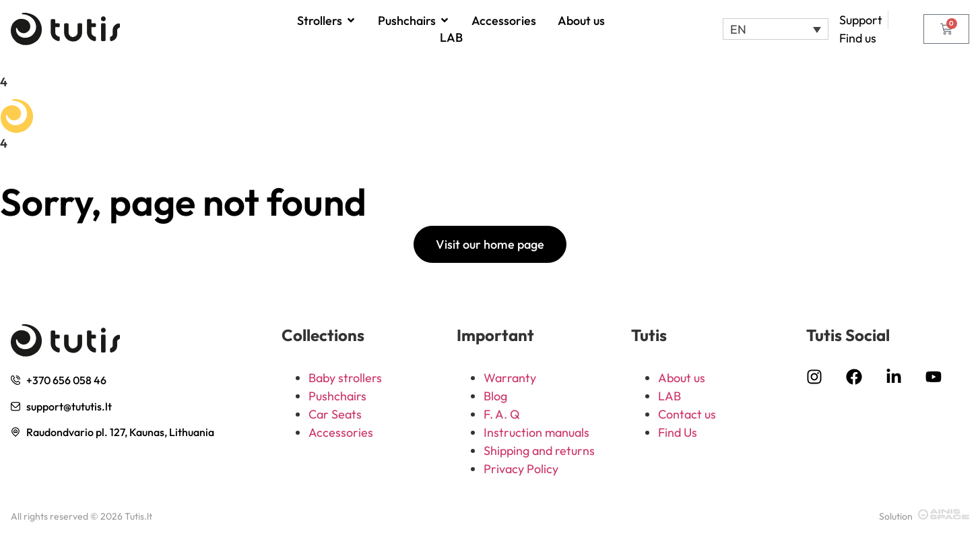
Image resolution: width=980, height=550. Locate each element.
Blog (495, 396)
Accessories (341, 432)
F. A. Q (502, 414)
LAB (669, 396)
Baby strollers (345, 378)
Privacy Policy (521, 469)
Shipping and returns (539, 451)
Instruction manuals (536, 432)
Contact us (687, 414)
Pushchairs (337, 396)
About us (682, 378)
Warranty (510, 378)
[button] (776, 29)
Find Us (678, 432)
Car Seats (335, 414)
